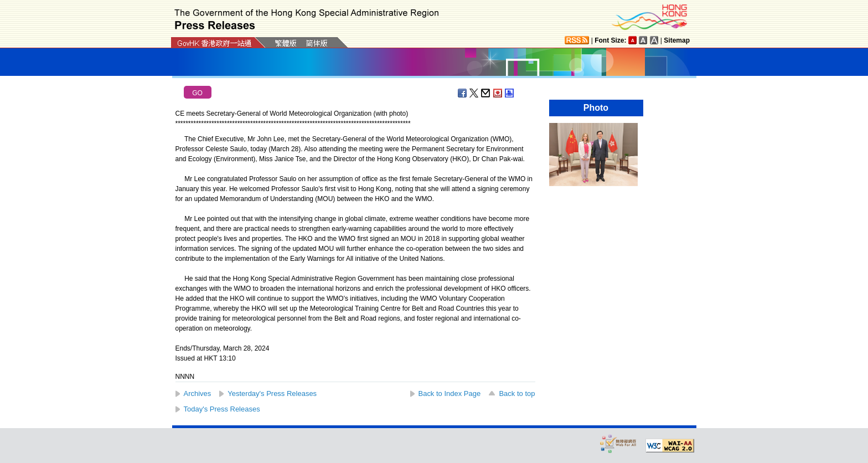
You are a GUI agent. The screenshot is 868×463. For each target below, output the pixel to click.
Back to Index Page (450, 393)
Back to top (517, 393)
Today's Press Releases (222, 409)
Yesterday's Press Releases (272, 393)
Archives (198, 393)
